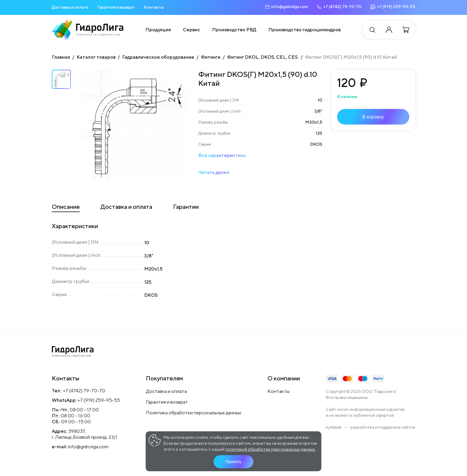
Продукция (158, 30)
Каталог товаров (96, 57)
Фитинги (211, 57)
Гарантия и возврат (116, 7)
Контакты (154, 7)
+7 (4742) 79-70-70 (84, 391)
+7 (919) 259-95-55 (99, 400)
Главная (61, 57)
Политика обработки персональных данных (194, 413)
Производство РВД (234, 30)
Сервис (192, 30)
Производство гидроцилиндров (305, 30)
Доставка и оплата (70, 7)
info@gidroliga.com (88, 447)
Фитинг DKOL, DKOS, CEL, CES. (263, 57)
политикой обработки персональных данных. (271, 449)
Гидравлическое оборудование (158, 57)
